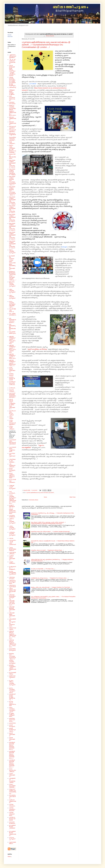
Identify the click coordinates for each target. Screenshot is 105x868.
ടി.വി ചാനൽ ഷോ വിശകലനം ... (12, 482)
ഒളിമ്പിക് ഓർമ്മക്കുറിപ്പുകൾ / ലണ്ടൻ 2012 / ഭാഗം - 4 (12, 363)
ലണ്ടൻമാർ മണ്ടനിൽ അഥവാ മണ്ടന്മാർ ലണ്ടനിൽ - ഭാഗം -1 (12, 764)
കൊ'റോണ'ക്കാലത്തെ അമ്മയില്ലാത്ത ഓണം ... (12, 395)
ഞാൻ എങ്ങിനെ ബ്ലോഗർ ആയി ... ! (12, 476)
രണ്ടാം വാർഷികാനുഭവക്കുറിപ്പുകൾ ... (12, 710)
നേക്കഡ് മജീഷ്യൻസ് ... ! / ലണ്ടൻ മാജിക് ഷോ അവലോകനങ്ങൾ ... (13, 509)
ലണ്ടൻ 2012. (13, 723)
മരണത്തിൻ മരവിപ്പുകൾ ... (12, 650)
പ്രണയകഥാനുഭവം (12, 578)
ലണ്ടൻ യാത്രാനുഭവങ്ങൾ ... (12, 730)
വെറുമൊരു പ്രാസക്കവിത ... (12, 797)
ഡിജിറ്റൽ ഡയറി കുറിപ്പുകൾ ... (12, 488)
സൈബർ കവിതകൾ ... (13, 823)
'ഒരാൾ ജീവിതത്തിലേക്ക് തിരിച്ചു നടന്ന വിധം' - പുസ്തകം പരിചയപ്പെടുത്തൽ (12, 70)
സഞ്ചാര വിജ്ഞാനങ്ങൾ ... (13, 801)
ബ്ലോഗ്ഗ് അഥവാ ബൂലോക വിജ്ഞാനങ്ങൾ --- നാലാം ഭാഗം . (13, 643)
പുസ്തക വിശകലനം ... (12, 563)
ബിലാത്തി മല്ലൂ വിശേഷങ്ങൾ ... (12, 615)
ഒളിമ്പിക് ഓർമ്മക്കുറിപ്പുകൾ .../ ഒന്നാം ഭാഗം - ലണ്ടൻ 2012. (12, 340)
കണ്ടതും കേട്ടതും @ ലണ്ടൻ (12, 378)
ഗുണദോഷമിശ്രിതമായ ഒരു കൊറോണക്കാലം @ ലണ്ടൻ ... (40, 493)
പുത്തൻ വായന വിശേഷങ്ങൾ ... (12, 558)
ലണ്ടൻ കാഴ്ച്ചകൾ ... (13, 726)
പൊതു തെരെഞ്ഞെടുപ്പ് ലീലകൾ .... (13, 573)
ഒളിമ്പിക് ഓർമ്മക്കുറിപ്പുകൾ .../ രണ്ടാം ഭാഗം (12, 356)
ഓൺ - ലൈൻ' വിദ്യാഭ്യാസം (12, 370)
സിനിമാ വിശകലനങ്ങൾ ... (12, 814)
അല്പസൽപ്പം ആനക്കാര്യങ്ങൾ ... (12, 156)
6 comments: (35, 490)
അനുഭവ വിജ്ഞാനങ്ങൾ (13, 119)
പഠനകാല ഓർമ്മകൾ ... (13, 516)
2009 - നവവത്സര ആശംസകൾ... (12, 98)
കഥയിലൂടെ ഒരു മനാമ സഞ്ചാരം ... (12, 384)
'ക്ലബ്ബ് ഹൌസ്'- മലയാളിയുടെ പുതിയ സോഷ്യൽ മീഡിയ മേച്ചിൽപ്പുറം (12, 81)
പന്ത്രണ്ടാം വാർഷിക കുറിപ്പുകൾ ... (12, 534)
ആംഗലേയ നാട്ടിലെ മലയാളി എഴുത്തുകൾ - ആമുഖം (12, 172)
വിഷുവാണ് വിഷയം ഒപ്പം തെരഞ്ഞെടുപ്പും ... (13, 791)
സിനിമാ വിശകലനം (12, 805)
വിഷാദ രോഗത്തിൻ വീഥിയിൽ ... (12, 786)
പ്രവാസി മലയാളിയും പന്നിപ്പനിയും (12, 597)
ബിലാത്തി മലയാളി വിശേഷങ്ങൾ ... (12, 609)
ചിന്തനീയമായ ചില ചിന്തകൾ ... (12, 461)
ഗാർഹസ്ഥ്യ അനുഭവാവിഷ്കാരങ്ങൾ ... (12, 422)
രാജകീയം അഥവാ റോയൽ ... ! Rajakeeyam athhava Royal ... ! (47, 550)
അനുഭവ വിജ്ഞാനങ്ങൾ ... (13, 123)
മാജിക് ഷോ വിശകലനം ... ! (12, 677)
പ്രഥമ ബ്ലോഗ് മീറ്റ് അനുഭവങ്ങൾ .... (12, 591)
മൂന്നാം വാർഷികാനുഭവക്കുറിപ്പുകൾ (12, 690)
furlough (64, 247)
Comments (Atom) (33, 500)
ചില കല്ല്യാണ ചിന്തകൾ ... (12, 465)
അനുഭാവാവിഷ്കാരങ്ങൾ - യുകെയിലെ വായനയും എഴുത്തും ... (12, 137)
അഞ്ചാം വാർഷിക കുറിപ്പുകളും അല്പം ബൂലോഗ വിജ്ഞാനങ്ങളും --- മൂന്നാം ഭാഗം (13, 110)
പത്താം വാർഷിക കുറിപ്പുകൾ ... (12, 528)
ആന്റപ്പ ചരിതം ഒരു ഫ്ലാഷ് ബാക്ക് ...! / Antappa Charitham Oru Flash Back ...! (51, 587)
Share (9, 857)
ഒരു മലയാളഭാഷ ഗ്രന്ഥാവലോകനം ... (13, 320)
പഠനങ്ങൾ (33, 84)
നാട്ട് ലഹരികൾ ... (13, 492)
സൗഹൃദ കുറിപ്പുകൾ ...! (12, 839)
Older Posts (72, 497)
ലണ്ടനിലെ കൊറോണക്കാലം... (12, 720)
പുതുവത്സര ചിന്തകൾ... (12, 553)
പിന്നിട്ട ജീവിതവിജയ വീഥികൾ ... (13, 549)
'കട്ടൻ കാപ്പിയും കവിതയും (37, 349)
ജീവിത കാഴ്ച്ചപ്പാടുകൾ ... (12, 470)
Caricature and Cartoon (12, 103)
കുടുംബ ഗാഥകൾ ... (12, 390)
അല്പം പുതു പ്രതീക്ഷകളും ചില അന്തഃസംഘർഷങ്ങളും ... (12, 149)
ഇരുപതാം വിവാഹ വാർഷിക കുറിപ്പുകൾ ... (12, 285)
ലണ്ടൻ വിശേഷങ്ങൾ (12, 734)
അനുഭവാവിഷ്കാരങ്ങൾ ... (12, 131)
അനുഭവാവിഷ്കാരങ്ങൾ (12, 127)
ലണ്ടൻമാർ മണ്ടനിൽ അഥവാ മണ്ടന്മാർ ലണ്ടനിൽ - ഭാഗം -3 (12, 755)
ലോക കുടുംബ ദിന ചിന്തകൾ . (12, 770)
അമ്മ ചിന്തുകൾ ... (12, 143)
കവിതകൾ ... (13, 388)
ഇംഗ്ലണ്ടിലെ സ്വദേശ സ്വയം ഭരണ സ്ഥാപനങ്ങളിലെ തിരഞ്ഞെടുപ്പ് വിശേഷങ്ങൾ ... (12, 263)
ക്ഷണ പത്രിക (11, 418)
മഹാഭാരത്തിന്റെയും (13, 673)
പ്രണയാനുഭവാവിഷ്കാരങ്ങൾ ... (12, 582)
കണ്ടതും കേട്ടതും (11, 374)
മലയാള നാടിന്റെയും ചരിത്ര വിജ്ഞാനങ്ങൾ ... (13, 668)
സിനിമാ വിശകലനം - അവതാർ (12, 809)
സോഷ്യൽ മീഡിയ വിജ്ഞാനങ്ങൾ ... (13, 833)
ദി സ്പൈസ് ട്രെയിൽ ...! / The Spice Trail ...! (43, 569)
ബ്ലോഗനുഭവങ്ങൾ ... (12, 629)
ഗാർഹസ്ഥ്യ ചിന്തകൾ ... (12, 428)
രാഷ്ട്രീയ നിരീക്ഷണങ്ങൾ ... (12, 715)
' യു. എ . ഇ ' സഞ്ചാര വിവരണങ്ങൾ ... (12, 62)
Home (45, 497)
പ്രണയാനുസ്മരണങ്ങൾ (12, 586)
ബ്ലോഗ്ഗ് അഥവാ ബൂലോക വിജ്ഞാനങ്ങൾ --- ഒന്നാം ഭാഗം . (13, 635)
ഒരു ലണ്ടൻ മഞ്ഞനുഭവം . (12, 333)
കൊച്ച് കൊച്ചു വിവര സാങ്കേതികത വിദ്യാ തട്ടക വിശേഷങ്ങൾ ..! (12, 404)
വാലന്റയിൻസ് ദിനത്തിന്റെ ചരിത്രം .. (12, 780)
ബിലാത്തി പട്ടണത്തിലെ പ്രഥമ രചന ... (12, 603)
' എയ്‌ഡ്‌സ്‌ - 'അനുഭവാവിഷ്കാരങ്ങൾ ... (13, 56)
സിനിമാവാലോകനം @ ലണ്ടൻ (12, 819)
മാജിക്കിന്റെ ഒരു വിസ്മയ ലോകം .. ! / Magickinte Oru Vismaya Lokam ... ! (50, 578)
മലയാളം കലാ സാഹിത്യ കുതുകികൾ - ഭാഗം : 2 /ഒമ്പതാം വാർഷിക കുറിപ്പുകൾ (12, 658)
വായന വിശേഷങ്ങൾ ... (12, 775)
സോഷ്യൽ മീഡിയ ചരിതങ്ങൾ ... (12, 827)
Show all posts (50, 36)
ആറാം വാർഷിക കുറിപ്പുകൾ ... (12, 252)
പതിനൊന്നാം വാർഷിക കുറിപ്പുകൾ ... (12, 521)
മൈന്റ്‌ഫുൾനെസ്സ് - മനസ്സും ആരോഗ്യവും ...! (12, 697)
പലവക (11, 538)
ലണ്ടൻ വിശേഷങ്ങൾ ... (12, 739)
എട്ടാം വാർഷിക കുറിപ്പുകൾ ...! (12, 291)
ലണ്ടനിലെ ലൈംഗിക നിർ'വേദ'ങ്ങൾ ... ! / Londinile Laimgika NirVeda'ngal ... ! (51, 532)
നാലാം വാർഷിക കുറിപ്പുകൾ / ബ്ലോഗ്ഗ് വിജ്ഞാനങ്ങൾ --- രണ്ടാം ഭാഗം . (13, 499)
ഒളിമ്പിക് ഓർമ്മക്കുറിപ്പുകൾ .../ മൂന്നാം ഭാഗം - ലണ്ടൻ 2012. (12, 349)
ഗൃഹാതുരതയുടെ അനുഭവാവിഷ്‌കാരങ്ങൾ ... (13, 443)
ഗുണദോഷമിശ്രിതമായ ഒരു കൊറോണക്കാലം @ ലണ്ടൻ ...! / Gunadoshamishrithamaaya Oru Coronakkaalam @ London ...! (46, 45)
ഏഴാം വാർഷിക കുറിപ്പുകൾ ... (12, 297)
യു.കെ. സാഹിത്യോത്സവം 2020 (13, 704)
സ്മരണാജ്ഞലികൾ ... (12, 843)
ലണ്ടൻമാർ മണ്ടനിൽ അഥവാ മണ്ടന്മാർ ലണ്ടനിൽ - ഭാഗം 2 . (12, 746)
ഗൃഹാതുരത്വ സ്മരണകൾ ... (12, 455)
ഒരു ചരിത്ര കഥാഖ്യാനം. (13, 315)
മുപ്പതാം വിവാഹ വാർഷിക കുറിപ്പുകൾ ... (12, 683)
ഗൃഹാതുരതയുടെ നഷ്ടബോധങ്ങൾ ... (13, 449)
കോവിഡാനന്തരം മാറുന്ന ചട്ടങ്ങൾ (12, 413)
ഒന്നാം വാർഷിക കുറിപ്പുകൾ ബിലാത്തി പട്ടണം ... (12, 304)
